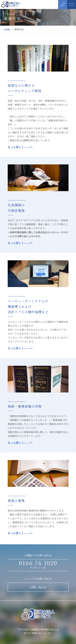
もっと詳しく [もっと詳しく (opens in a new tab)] (20, 243)
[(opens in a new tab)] (38, 166)
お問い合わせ (38, 587)
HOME (7, 29)
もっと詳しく (20, 147)
